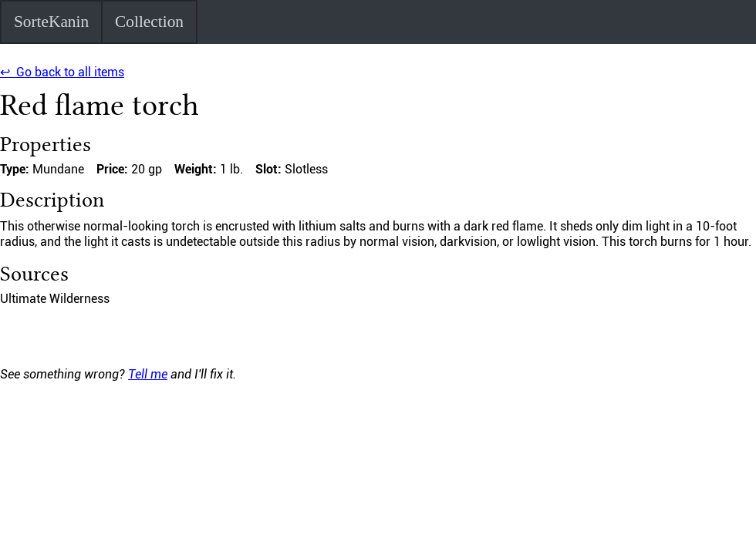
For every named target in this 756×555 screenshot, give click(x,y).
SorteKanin (51, 22)
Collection (149, 22)
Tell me (148, 374)
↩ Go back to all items (62, 72)
